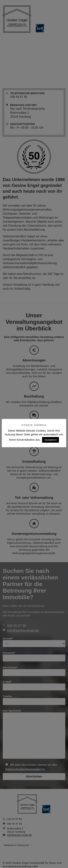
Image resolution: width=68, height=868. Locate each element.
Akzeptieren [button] (51, 440)
